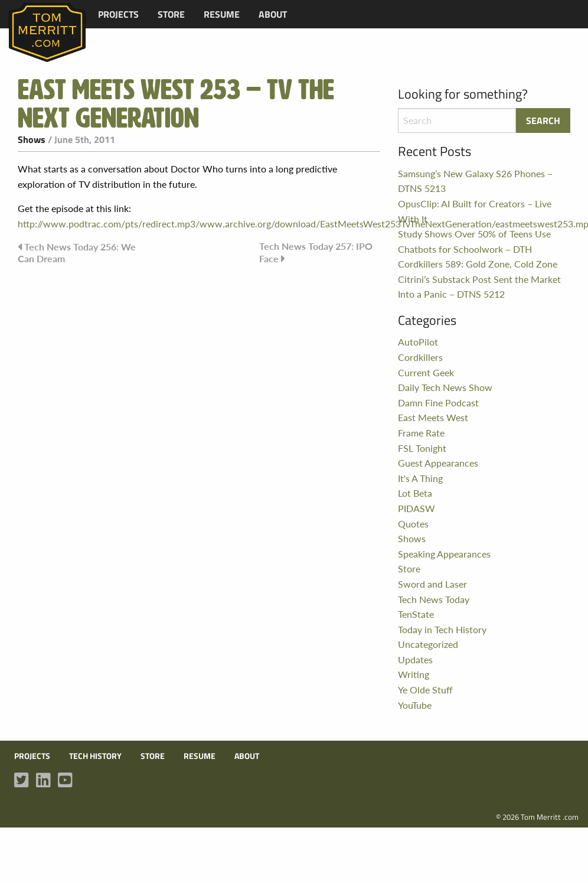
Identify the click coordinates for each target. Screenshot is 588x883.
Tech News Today (434, 599)
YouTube (415, 705)
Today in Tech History (442, 629)
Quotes (413, 524)
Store (171, 14)
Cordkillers (420, 357)
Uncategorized (428, 644)
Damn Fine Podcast (438, 403)
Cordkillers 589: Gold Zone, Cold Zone (478, 264)
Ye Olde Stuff (425, 690)
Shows (32, 139)
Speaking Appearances (444, 554)
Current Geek (426, 372)
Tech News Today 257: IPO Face (316, 252)
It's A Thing (420, 478)
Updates (415, 659)
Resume (222, 14)
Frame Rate (421, 433)
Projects (118, 14)
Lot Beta (415, 493)
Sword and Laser (432, 584)
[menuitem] (118, 14)
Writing (414, 674)
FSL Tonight (422, 448)
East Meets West (433, 417)
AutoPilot (418, 342)
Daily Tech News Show (445, 387)
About (273, 14)
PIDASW (416, 508)
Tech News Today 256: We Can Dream (77, 252)
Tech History (95, 756)
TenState (416, 614)
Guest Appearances (438, 463)
